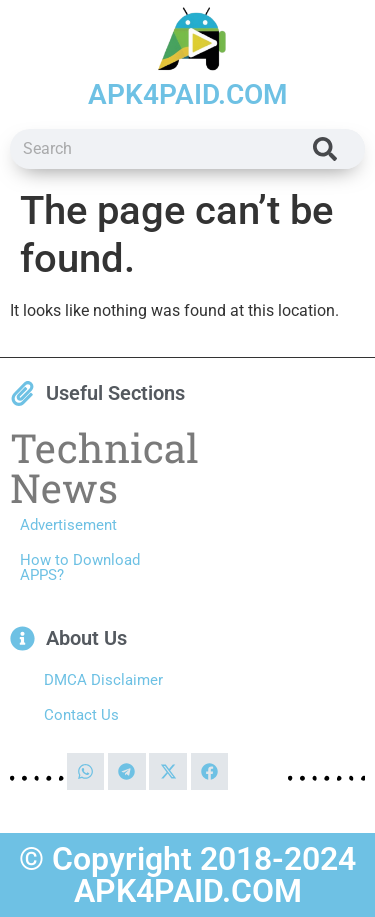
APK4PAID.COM (188, 94)
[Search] (325, 149)
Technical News (104, 467)
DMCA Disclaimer (103, 680)
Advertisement (68, 525)
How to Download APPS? (80, 567)
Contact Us (81, 715)
